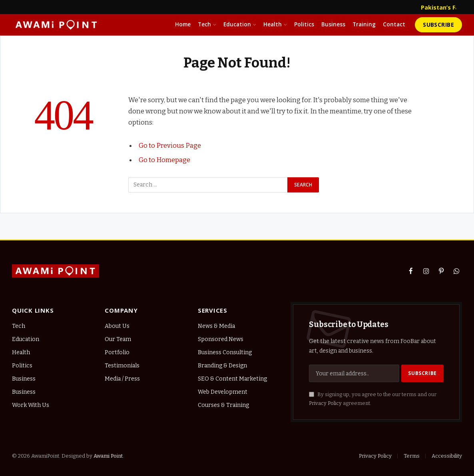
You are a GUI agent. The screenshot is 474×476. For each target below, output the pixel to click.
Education (237, 24)
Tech (204, 24)
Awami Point (108, 456)
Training (364, 24)
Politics (304, 24)
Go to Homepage (164, 160)
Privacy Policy (325, 403)
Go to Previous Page (170, 145)
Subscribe (438, 25)
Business (333, 24)
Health (273, 24)
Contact (394, 24)
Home (183, 24)
